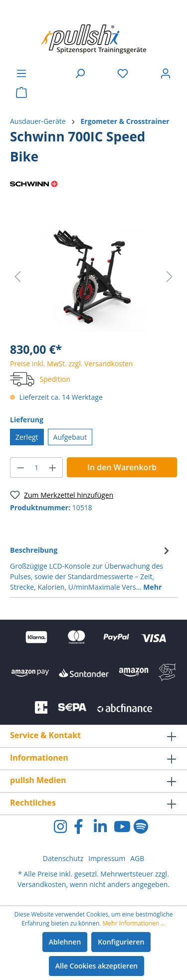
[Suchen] (80, 73)
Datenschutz (63, 858)
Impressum (107, 858)
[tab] (91, 568)
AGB (137, 858)
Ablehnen (65, 942)
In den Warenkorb (122, 467)
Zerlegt (27, 437)
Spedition (55, 379)
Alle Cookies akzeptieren (96, 966)
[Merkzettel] (123, 73)
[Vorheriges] (17, 277)
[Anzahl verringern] (20, 468)
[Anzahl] (37, 468)
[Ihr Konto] (166, 73)
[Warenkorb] (21, 92)
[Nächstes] (170, 277)
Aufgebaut (70, 437)
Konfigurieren (121, 942)
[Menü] (21, 73)
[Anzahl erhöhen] (53, 468)
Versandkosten (42, 884)
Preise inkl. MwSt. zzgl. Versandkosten (71, 364)
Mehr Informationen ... (134, 923)
